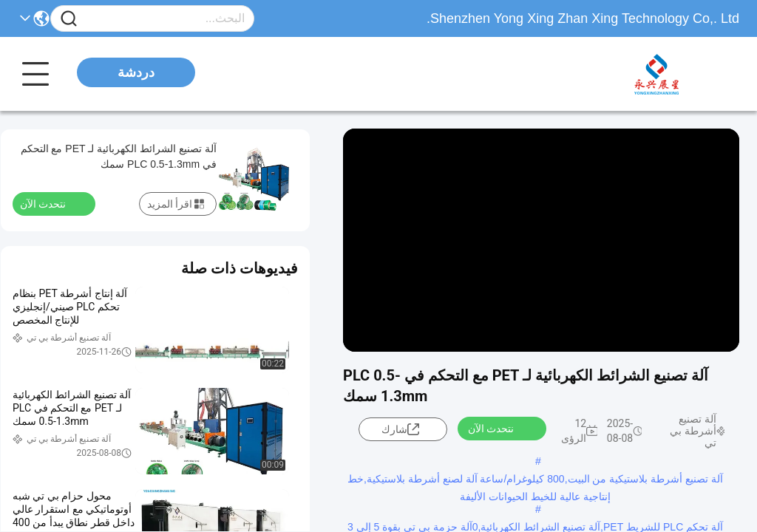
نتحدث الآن (500, 428)
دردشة (136, 72)
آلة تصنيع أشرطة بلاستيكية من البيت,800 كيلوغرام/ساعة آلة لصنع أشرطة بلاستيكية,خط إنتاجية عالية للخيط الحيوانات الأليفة (535, 480)
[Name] (69, 19)
